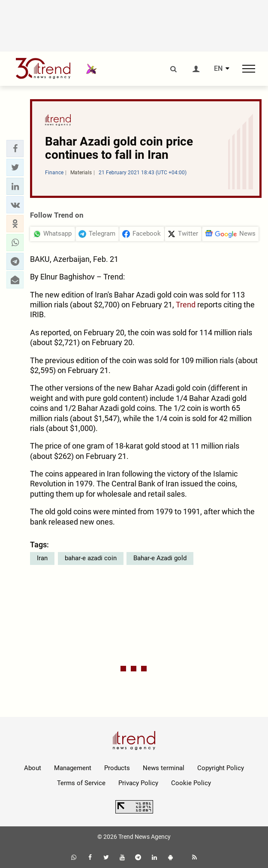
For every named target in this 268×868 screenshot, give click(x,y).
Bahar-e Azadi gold (160, 558)
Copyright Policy (221, 768)
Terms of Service (81, 783)
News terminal (164, 768)
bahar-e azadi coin (91, 558)
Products (117, 768)
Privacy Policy (138, 783)
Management (73, 768)
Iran (42, 558)
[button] (15, 149)
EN (218, 69)
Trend (186, 305)
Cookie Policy (191, 783)
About (33, 768)
